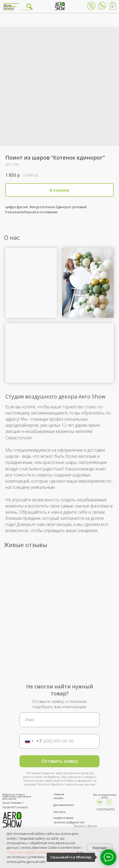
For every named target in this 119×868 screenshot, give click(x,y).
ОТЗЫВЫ (59, 798)
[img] (109, 802)
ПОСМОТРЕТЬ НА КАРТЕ (15, 807)
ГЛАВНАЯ (59, 794)
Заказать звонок (85, 826)
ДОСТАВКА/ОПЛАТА (64, 805)
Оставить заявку (60, 761)
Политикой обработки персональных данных (41, 852)
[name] (59, 720)
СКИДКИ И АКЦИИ (64, 818)
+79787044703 (105, 809)
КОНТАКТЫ (60, 812)
